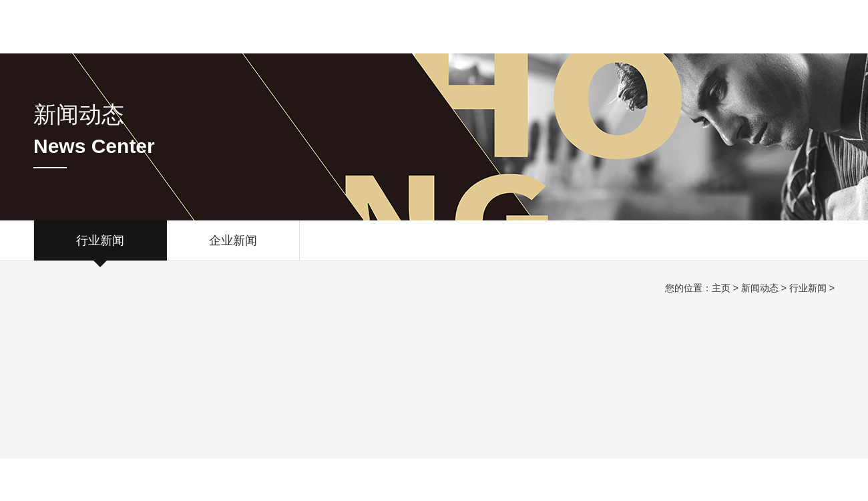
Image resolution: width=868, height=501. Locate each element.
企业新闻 (233, 247)
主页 (721, 288)
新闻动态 (760, 288)
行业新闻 (100, 247)
